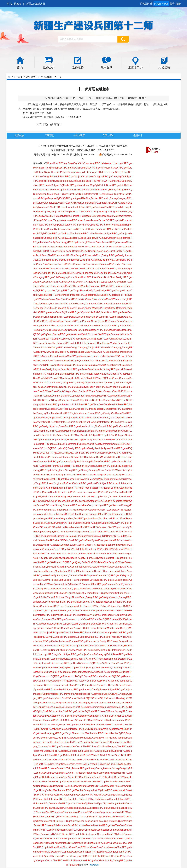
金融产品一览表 (43, 113)
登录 (172, 4)
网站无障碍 (146, 4)
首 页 (20, 67)
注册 (178, 4)
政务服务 (78, 67)
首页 (26, 77)
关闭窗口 (56, 124)
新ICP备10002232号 (58, 155)
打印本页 (42, 124)
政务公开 (49, 67)
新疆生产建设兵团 (35, 4)
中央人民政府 (14, 4)
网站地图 (94, 865)
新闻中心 (36, 77)
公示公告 (49, 77)
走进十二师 (135, 67)
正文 (59, 77)
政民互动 (107, 67)
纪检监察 (164, 67)
